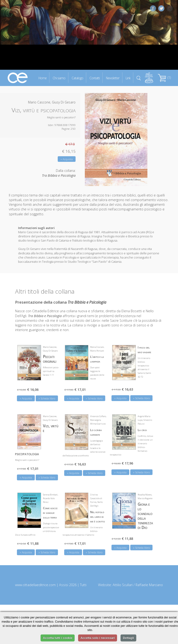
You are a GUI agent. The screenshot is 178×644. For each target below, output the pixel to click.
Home (43, 78)
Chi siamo (59, 78)
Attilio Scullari (123, 585)
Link (128, 78)
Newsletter (113, 78)
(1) (164, 78)
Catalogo (77, 78)
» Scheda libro (47, 398)
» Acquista (67, 159)
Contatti (95, 78)
